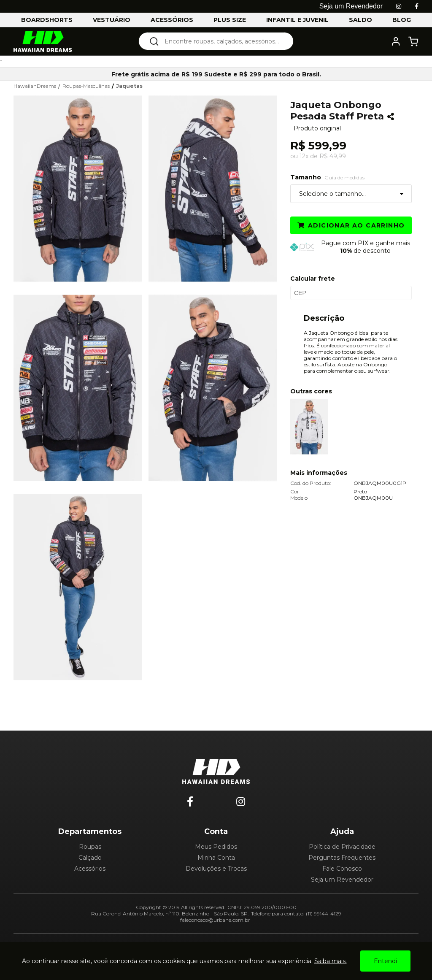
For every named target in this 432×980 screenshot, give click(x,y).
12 (304, 156)
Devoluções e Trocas (216, 869)
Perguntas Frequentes (342, 858)
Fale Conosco (342, 869)
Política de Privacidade (342, 847)
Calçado (90, 858)
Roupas (90, 847)
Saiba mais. (331, 961)
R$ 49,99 (333, 156)
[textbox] (222, 41)
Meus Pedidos (216, 847)
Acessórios (90, 869)
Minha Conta (216, 858)
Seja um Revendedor (342, 880)
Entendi (385, 961)
